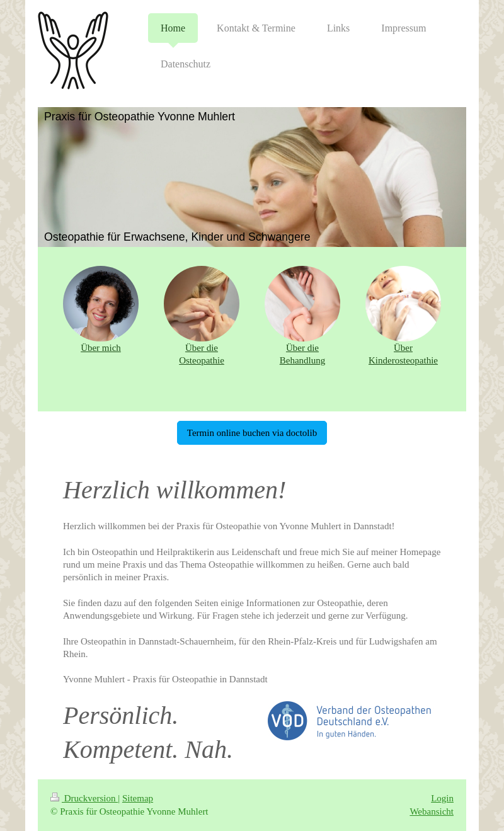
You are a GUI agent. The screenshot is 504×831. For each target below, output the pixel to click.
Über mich (101, 348)
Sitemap (138, 798)
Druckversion (84, 798)
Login (442, 798)
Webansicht (432, 811)
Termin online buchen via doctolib (252, 433)
